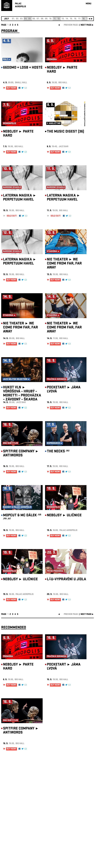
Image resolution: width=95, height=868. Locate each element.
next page (86, 25)
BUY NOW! (12, 88)
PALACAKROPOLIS (20, 5)
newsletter (78, 807)
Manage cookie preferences (11, 835)
